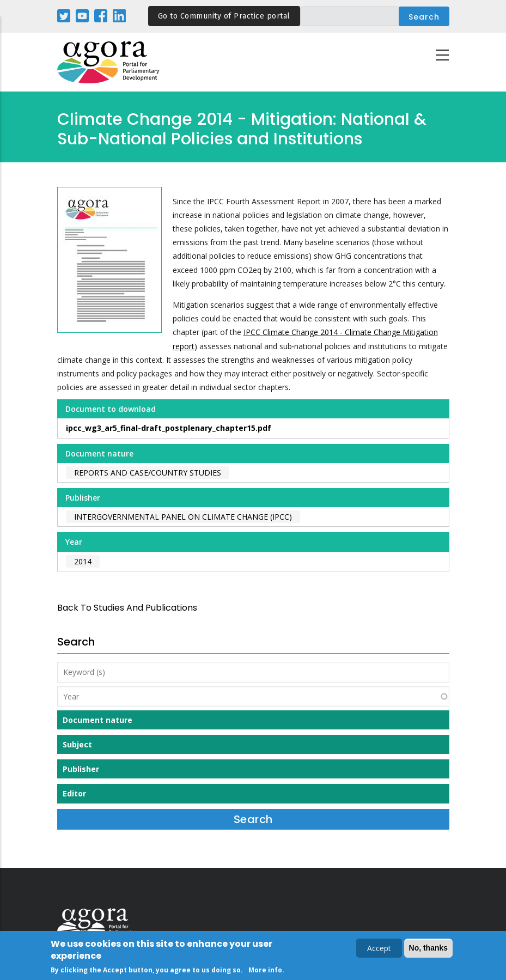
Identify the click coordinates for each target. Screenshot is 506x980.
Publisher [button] (81, 769)
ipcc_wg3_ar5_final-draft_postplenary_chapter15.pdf (169, 428)
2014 (83, 561)
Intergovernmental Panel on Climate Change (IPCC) (183, 517)
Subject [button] (77, 744)
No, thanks (429, 949)
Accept (379, 950)
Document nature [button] (97, 720)
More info (265, 972)
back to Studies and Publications (127, 608)
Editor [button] (74, 793)
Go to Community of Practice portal (224, 16)
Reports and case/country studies (148, 473)
